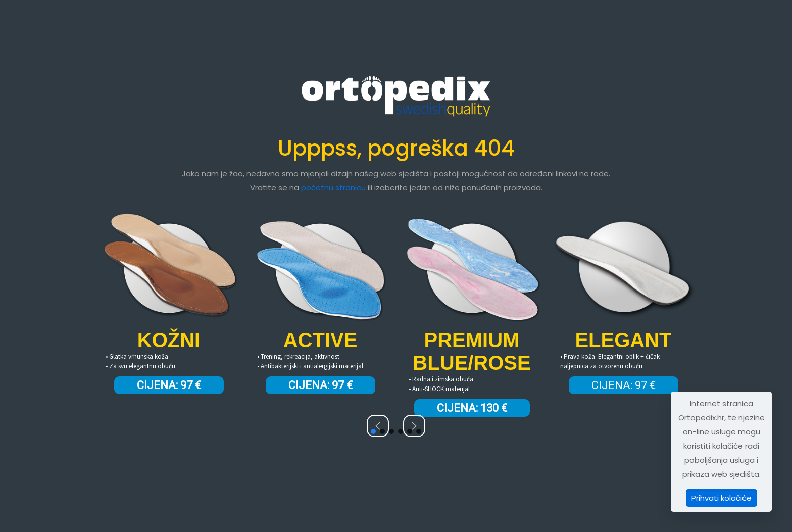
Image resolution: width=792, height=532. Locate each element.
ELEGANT (623, 340)
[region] (396, 316)
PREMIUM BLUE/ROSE (472, 351)
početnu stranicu (333, 188)
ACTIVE (320, 340)
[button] (378, 426)
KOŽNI (169, 340)
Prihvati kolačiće (722, 498)
